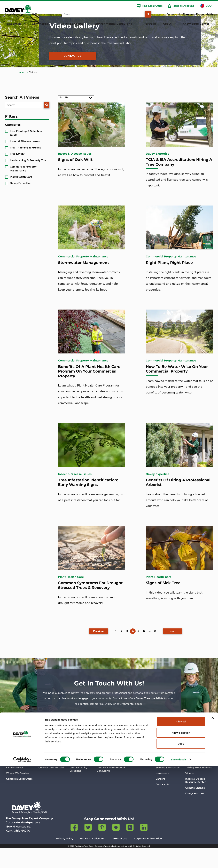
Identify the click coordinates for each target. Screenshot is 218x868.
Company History (166, 782)
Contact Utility (78, 789)
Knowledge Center (198, 773)
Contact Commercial (51, 787)
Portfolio (150, 24)
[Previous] (99, 649)
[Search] (103, 14)
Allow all (181, 823)
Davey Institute (194, 813)
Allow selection (181, 835)
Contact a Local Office (19, 798)
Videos (189, 793)
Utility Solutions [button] (72, 24)
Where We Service (18, 793)
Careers (171, 14)
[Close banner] (213, 820)
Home (21, 87)
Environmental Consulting (115, 773)
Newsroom (162, 793)
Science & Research (168, 787)
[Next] (173, 649)
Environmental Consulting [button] (114, 24)
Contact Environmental (111, 789)
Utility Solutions (80, 773)
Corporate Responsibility (198, 14)
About (160, 773)
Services (44, 782)
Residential (14, 773)
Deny (181, 846)
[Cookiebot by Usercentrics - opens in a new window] (22, 861)
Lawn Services (15, 787)
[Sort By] (76, 113)
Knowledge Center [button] (196, 24)
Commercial (47, 773)
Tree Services (14, 782)
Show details (179, 861)
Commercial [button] (41, 24)
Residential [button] (13, 24)
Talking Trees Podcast (199, 787)
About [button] (168, 24)
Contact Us (72, 71)
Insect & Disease (196, 800)
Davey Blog (192, 782)
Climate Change (195, 807)
